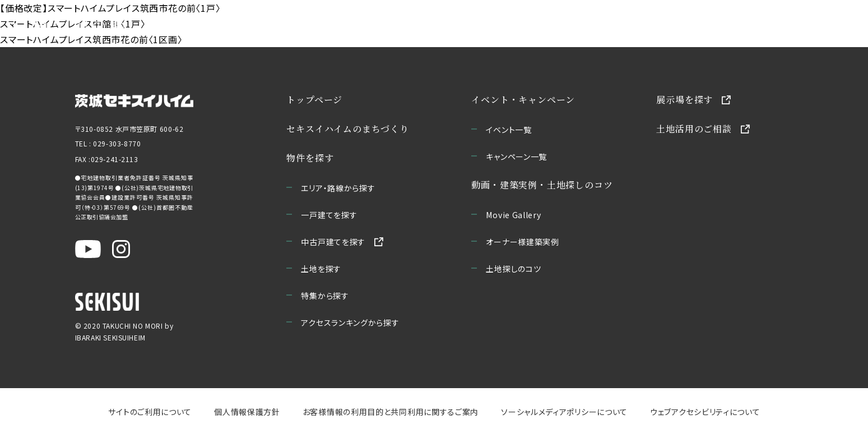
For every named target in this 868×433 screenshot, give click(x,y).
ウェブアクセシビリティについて (705, 412)
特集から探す (325, 296)
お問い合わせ (797, 22)
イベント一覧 (509, 130)
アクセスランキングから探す (350, 323)
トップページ (314, 100)
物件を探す (310, 158)
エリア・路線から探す (338, 188)
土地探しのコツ (513, 269)
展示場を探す (684, 100)
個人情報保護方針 (247, 412)
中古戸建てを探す (333, 242)
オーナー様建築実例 (522, 242)
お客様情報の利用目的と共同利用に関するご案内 (390, 412)
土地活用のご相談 (694, 129)
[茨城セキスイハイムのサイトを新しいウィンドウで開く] (134, 100)
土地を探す (321, 269)
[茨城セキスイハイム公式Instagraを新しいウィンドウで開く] (121, 249)
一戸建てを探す (329, 215)
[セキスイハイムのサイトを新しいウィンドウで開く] (107, 302)
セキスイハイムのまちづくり (228, 22)
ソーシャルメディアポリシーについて (564, 412)
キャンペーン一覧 (516, 156)
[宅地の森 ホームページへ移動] (69, 22)
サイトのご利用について (150, 412)
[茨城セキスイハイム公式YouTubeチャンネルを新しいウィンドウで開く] (88, 249)
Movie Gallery (513, 215)
